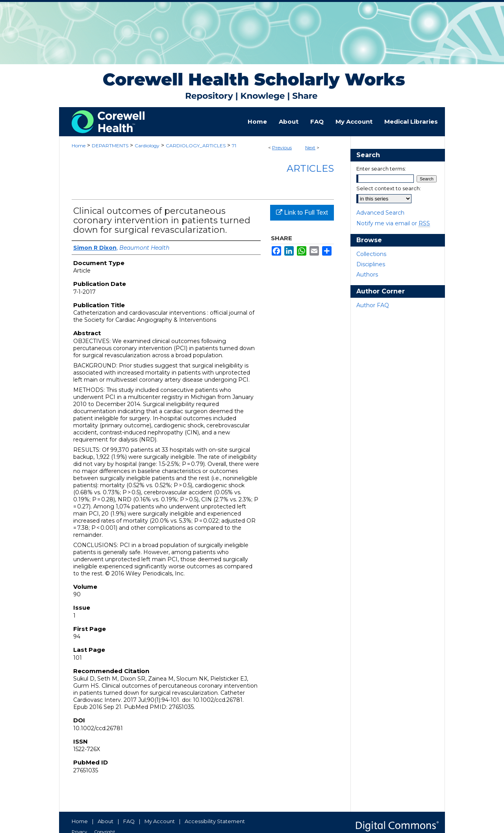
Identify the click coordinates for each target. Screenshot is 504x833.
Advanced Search (380, 213)
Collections (371, 254)
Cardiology (147, 146)
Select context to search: (389, 188)
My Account (160, 821)
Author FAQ (373, 305)
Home (79, 146)
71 (234, 146)
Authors (367, 275)
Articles (310, 168)
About (106, 821)
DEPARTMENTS (110, 146)
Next (310, 147)
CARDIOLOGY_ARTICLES (196, 146)
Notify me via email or (393, 223)
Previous (282, 147)
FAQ (129, 821)
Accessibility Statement (215, 821)
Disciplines (371, 264)
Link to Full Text (302, 212)
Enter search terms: (381, 169)
